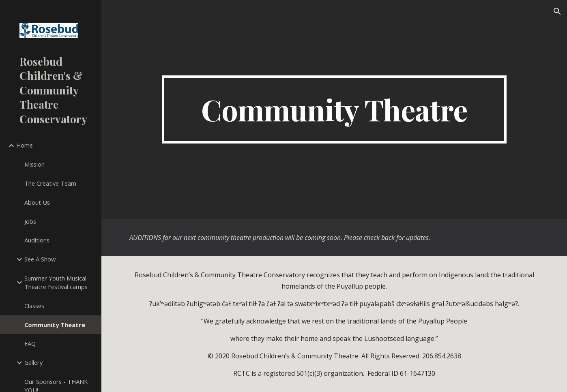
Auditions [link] (37, 240)
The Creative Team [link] (50, 183)
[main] (334, 109)
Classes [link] (34, 306)
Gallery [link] (33, 362)
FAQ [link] (30, 343)
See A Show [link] (40, 259)
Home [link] (25, 145)
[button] (557, 11)
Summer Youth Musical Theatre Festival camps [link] (56, 282)
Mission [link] (34, 164)
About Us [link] (37, 202)
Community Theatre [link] (55, 325)
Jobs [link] (30, 221)
